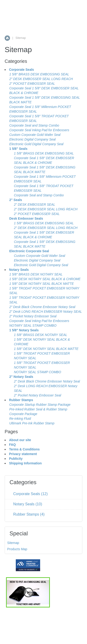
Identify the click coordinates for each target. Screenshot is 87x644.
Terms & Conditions (24, 449)
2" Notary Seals (21, 377)
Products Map (17, 549)
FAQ (12, 445)
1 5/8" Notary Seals (24, 330)
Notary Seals (19, 270)
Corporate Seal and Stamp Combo (34, 125)
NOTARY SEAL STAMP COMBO (33, 325)
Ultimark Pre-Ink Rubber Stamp (32, 423)
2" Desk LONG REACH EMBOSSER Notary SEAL (46, 312)
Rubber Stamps (21, 400)
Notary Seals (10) (28, 504)
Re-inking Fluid (20, 419)
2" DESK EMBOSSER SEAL (35, 205)
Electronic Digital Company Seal (32, 139)
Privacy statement (23, 454)
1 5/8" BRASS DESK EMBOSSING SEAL (39, 74)
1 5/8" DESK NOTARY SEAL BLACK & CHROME (45, 279)
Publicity (16, 459)
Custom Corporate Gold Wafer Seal (35, 135)
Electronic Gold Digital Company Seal (36, 144)
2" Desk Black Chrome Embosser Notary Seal (42, 307)
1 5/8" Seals (18, 149)
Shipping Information (25, 463)
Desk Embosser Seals (26, 218)
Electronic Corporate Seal (29, 251)
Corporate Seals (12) (31, 494)
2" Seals (16, 200)
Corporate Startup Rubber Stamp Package (40, 405)
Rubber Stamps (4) (29, 514)
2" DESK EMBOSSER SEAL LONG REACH (41, 79)
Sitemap (13, 543)
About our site (20, 440)
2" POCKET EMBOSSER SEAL (32, 84)
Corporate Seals (21, 70)
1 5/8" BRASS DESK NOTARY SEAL (36, 274)
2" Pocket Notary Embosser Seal (33, 316)
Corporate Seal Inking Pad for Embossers (39, 130)
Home (7, 38)
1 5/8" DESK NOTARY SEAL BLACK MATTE (42, 284)
